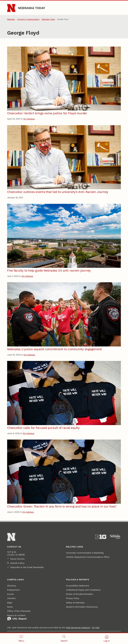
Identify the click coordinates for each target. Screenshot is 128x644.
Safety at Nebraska (75, 603)
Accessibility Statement (78, 586)
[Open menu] (21, 639)
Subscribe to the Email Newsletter (27, 567)
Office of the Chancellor (19, 611)
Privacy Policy (73, 598)
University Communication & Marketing (85, 553)
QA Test (96, 628)
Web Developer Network (78, 628)
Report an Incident (17, 618)
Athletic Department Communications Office (88, 557)
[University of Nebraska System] (115, 537)
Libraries (11, 598)
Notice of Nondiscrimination (80, 594)
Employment (13, 590)
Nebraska (11, 19)
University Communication (28, 19)
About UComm (17, 559)
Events (10, 594)
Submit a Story (17, 563)
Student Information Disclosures (82, 607)
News (10, 607)
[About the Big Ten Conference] (101, 537)
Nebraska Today (32, 8)
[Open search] (64, 639)
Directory (12, 586)
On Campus (29, 119)
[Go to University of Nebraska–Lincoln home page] (11, 8)
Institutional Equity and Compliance (83, 590)
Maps (10, 603)
